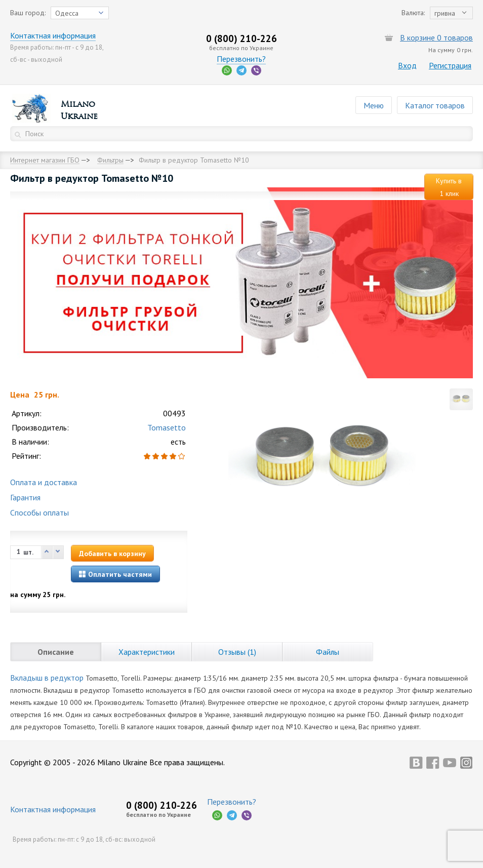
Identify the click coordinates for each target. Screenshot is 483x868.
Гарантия (25, 497)
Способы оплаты (39, 512)
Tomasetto (167, 427)
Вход (407, 65)
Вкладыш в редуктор (47, 678)
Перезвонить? (241, 59)
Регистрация (450, 65)
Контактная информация (53, 35)
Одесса (67, 13)
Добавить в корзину (112, 554)
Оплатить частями (115, 574)
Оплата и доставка (44, 482)
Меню (374, 105)
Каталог (435, 105)
